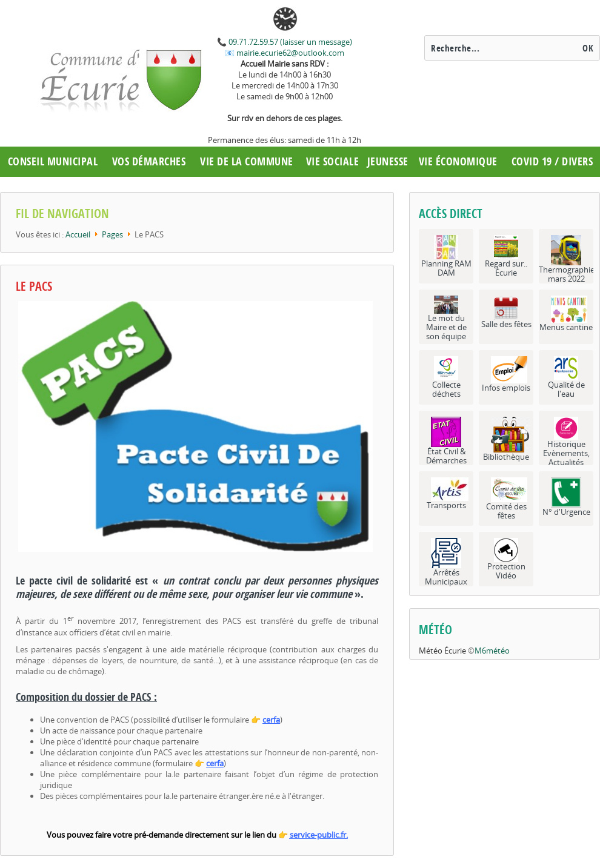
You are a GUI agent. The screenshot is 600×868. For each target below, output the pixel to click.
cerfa (271, 720)
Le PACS (34, 286)
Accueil (78, 234)
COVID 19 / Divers (552, 161)
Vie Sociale (333, 161)
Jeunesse (388, 161)
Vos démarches (149, 161)
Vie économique (458, 161)
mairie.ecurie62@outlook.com (289, 53)
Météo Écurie (442, 651)
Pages (112, 234)
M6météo (492, 651)
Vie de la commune (247, 161)
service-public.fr (318, 835)
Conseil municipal (53, 161)
